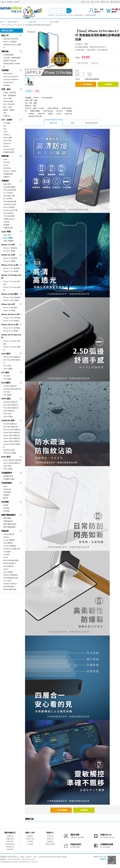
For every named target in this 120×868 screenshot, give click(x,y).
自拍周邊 (5, 502)
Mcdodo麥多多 (8, 566)
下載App (3, 2)
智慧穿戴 (5, 156)
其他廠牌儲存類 (9, 152)
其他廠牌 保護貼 (9, 479)
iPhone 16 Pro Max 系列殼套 (12, 342)
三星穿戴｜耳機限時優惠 (12, 58)
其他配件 (6, 495)
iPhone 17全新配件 (10, 42)
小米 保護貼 (7, 395)
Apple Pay (95, 63)
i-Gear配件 (7, 552)
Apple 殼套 (7, 235)
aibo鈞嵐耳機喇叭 (9, 187)
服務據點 (10, 2)
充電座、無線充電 (10, 93)
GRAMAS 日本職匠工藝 (12, 549)
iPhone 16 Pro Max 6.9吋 (11, 336)
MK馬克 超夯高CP (10, 563)
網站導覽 (10, 849)
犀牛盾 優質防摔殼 (10, 589)
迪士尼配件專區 (9, 587)
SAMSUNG (7, 168)
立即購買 (108, 84)
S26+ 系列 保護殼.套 (11, 427)
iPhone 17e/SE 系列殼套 (12, 297)
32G (5, 126)
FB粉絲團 (115, 2)
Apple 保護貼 (54, 22)
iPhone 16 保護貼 (9, 311)
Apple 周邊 (32, 22)
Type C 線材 (8, 98)
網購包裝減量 (50, 844)
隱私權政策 (10, 847)
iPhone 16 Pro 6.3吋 (10, 325)
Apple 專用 (7, 184)
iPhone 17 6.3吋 (8, 245)
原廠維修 (50, 841)
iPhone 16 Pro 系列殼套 (12, 328)
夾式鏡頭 (6, 508)
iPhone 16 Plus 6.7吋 (10, 314)
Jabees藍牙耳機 (9, 196)
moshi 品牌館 (8, 572)
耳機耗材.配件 (8, 228)
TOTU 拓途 (7, 581)
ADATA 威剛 (7, 138)
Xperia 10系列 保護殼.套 (12, 463)
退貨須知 (50, 836)
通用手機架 (7, 518)
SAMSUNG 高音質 (10, 204)
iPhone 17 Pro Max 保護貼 (12, 289)
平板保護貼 (7, 492)
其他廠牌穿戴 (8, 174)
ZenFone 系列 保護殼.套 (12, 357)
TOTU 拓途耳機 (9, 216)
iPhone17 (52, 15)
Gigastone (7, 143)
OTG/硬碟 (7, 123)
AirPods (70, 15)
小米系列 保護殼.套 (10, 386)
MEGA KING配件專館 (11, 560)
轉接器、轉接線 (9, 110)
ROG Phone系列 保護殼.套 (12, 361)
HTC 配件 (5, 372)
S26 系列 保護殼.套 (10, 424)
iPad (58, 15)
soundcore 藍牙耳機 (10, 210)
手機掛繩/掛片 (8, 521)
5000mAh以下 (8, 74)
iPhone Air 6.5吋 (8, 255)
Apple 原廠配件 (9, 241)
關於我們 (10, 841)
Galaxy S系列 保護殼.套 (12, 435)
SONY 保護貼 (8, 469)
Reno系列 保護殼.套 (10, 402)
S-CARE (86, 2)
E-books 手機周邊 (9, 546)
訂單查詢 (30, 841)
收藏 (37, 91)
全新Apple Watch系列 (11, 39)
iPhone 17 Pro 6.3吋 (10, 265)
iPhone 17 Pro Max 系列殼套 (12, 283)
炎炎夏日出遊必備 (10, 61)
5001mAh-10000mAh (11, 77)
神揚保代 (17, 2)
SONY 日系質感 (9, 207)
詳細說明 (103, 859)
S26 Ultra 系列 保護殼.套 (12, 430)
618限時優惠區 (9, 55)
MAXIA (6, 569)
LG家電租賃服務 (90, 15)
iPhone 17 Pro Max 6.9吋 (11, 277)
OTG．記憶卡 (7, 120)
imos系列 (6, 555)
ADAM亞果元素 (9, 534)
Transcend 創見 (9, 149)
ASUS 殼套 (7, 366)
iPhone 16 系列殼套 (10, 308)
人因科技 (6, 222)
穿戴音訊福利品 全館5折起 (12, 65)
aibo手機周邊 (8, 543)
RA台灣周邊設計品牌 (11, 578)
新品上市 (5, 35)
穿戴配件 (6, 177)
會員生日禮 (30, 839)
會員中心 (99, 12)
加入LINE (95, 2)
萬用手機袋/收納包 (10, 524)
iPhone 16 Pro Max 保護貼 (12, 348)
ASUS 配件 (6, 354)
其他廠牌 (6, 225)
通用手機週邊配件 (10, 527)
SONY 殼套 (7, 466)
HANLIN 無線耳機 (9, 190)
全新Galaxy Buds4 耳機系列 (12, 46)
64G (5, 129)
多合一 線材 (7, 107)
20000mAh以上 (9, 82)
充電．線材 (6, 89)
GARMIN (6, 162)
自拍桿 (6, 505)
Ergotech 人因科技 (10, 171)
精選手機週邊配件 (9, 515)
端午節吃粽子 (79, 15)
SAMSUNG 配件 (8, 420)
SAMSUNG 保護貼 (10, 453)
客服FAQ (50, 839)
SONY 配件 (6, 457)
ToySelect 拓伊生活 (10, 584)
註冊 (102, 9)
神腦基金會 (10, 839)
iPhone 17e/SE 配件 (10, 294)
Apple (5, 159)
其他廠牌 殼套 (8, 476)
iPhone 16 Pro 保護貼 (11, 331)
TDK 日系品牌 (8, 213)
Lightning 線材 (8, 101)
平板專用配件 (7, 483)
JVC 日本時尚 (8, 193)
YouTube (105, 2)
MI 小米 (6, 165)
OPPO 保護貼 (8, 417)
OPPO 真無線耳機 (10, 202)
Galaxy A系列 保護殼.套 (12, 438)
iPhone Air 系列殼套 (10, 258)
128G (5, 132)
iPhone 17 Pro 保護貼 (11, 271)
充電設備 (6, 116)
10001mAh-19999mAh (11, 79)
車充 (5, 113)
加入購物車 (86, 84)
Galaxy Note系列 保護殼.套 (12, 446)
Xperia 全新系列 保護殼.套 (12, 460)
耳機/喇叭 (5, 181)
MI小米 (6, 557)
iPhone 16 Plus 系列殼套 (12, 318)
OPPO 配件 (6, 399)
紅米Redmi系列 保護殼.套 (12, 389)
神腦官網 (10, 836)
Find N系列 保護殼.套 (11, 408)
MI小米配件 (6, 383)
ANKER (6, 537)
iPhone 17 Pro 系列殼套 (12, 268)
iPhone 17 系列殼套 (10, 248)
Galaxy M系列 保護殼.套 (12, 441)
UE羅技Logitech (9, 219)
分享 (29, 91)
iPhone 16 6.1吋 (8, 304)
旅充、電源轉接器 (10, 95)
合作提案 (30, 844)
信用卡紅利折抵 (82, 63)
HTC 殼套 (7, 376)
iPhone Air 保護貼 (9, 261)
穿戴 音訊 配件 (13, 22)
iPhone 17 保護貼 (9, 251)
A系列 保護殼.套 (9, 411)
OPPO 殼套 (7, 414)
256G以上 (7, 135)
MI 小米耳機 (7, 199)
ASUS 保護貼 (8, 369)
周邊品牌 (5, 531)
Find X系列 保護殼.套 (11, 405)
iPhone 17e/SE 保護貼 (11, 300)
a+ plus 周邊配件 (9, 540)
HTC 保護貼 (7, 379)
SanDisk (6, 146)
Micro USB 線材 (9, 104)
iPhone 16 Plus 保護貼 (11, 321)
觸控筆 (6, 498)
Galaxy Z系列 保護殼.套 (12, 433)
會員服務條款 (10, 844)
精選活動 (5, 51)
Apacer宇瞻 (7, 141)
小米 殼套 (7, 392)
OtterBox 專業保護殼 (11, 575)
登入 (96, 9)
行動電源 (5, 70)
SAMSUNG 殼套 (9, 450)
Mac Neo (63, 15)
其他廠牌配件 (7, 473)
